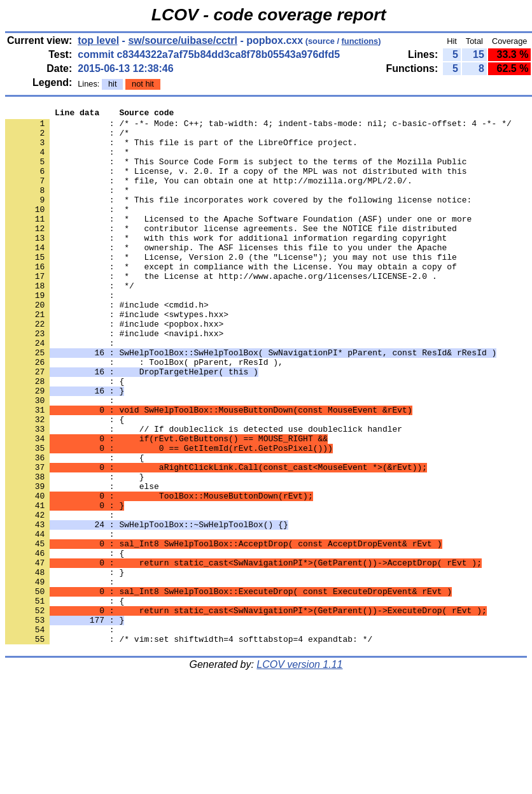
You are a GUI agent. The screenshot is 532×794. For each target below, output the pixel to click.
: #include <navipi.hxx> (114, 379)
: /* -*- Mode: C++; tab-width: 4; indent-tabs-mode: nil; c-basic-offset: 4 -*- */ (258, 127)
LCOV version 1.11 (299, 771)
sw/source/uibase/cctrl (183, 40)
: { (65, 700)
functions (360, 41)
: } (65, 665)
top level (98, 40)
